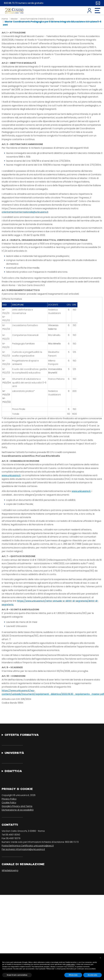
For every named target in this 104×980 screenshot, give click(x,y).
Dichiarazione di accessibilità (18, 810)
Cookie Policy (9, 803)
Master (14, 19)
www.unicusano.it (11, 475)
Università (14, 753)
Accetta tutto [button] (92, 975)
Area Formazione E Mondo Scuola (37, 19)
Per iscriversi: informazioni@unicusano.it (23, 849)
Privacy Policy (9, 799)
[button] (100, 958)
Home (5, 19)
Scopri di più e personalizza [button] (17, 975)
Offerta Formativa (22, 735)
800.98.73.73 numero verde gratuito (24, 3)
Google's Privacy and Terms (17, 806)
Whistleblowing (10, 870)
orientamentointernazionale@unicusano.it (25, 212)
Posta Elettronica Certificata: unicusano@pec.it (28, 846)
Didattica (13, 771)
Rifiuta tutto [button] (73, 975)
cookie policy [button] (70, 964)
